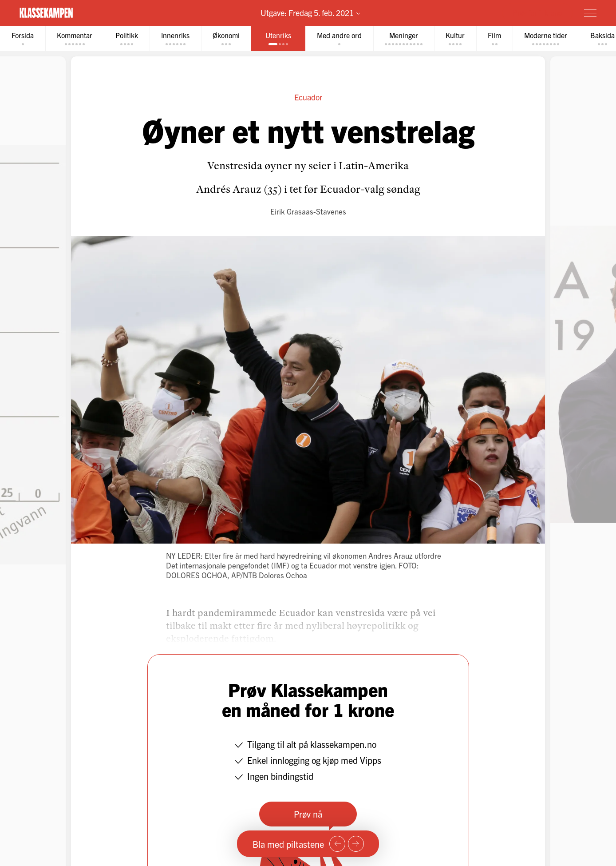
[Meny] (590, 13)
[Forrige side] (337, 844)
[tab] (23, 38)
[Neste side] (356, 844)
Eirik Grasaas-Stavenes (308, 211)
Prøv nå (308, 814)
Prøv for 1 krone (537, 12)
